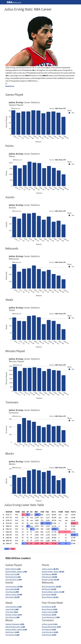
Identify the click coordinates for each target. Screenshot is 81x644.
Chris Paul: (12, 592)
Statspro (14, 2)
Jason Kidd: (12, 589)
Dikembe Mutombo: (15, 627)
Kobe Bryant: (49, 577)
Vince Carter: (12, 574)
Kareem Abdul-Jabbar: (16, 571)
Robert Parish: (13, 569)
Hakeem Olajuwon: (15, 624)
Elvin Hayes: (49, 594)
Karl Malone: (49, 574)
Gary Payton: (12, 617)
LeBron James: (50, 569)
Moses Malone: (50, 597)
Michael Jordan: (50, 579)
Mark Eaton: (12, 632)
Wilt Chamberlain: (51, 586)
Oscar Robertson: (51, 617)
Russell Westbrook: (51, 627)
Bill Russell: (49, 589)
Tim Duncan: (12, 635)
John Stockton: (13, 579)
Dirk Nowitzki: (13, 577)
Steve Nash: (12, 597)
